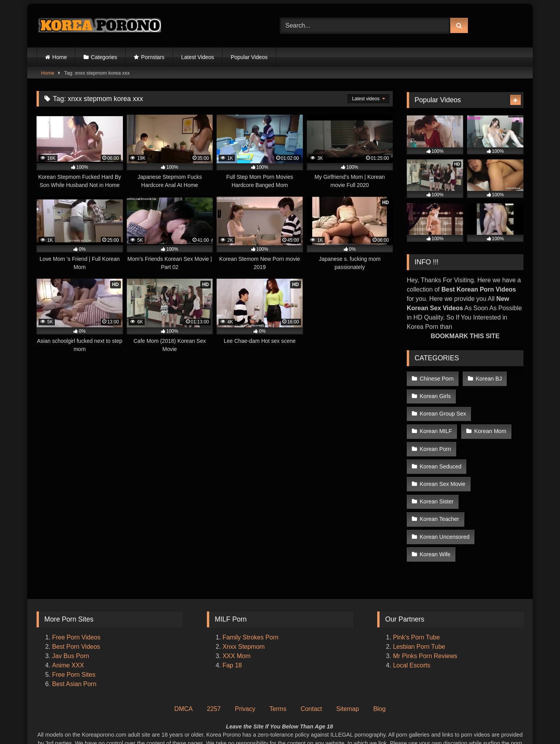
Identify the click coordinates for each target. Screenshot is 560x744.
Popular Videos (249, 57)
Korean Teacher (494, 477)
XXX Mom (237, 611)
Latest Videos (198, 57)
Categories (104, 57)
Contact (311, 664)
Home (60, 57)
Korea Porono (319, 723)
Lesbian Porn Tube (419, 602)
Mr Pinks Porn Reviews (426, 611)
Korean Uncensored (444, 493)
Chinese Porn (437, 378)
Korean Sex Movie (443, 461)
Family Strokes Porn (250, 592)
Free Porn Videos (76, 592)
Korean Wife (435, 510)
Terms (278, 664)
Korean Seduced (493, 444)
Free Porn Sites (74, 630)
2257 (214, 664)
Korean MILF (436, 428)
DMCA (183, 664)
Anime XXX (68, 620)
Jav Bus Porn (71, 611)
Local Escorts (411, 620)
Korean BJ (488, 378)
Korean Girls (435, 395)
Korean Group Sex (443, 411)
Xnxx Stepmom (243, 602)
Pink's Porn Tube (416, 592)
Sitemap (347, 664)
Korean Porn (435, 444)
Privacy (245, 664)
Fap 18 (232, 620)
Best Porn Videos (76, 602)
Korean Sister (437, 477)
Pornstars (153, 57)
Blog (380, 664)
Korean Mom (489, 428)
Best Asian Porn (74, 639)
